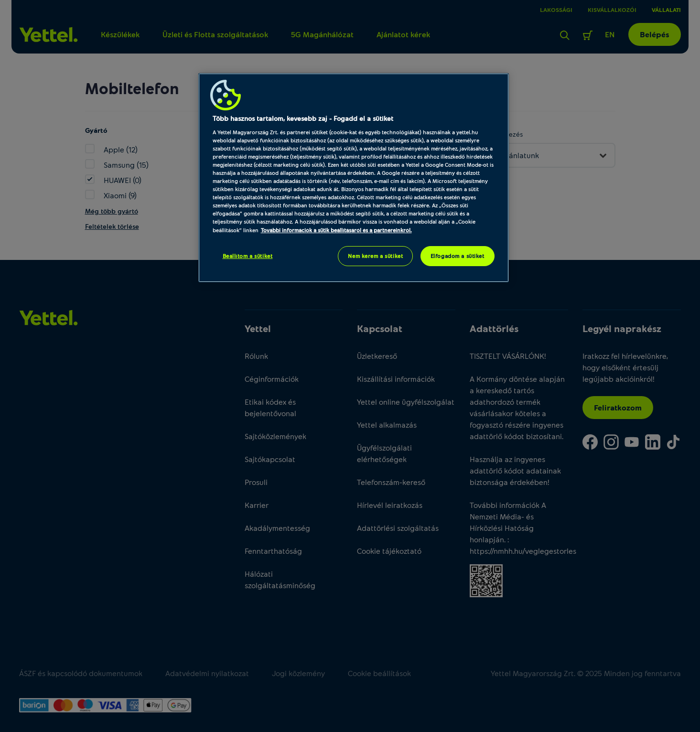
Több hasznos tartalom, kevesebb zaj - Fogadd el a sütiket (303, 118)
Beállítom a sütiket (248, 256)
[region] (354, 178)
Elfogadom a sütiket (458, 256)
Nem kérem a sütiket (375, 256)
